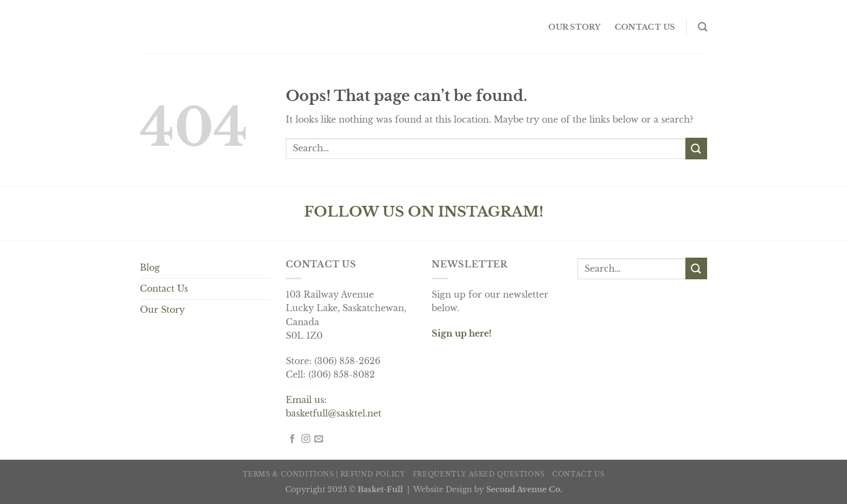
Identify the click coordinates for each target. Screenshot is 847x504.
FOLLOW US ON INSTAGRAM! (424, 212)
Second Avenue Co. (524, 489)
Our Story (162, 310)
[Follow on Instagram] (306, 439)
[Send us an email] (319, 439)
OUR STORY (574, 27)
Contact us (645, 27)
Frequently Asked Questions (479, 474)
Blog (150, 267)
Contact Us (164, 288)
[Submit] (696, 148)
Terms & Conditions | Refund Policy (324, 474)
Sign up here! (462, 333)
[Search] (703, 27)
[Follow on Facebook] (292, 439)
